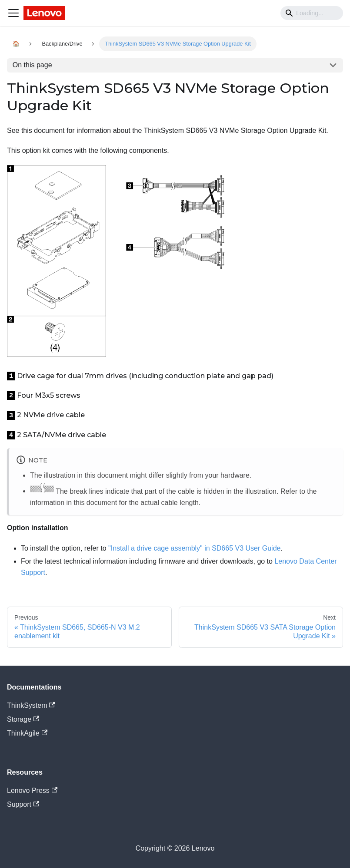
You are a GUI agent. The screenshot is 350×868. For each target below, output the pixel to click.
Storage (23, 719)
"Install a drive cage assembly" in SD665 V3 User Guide (194, 548)
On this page (32, 65)
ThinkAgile (27, 733)
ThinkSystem (31, 705)
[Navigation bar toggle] (13, 13)
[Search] (312, 13)
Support (23, 804)
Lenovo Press (32, 790)
